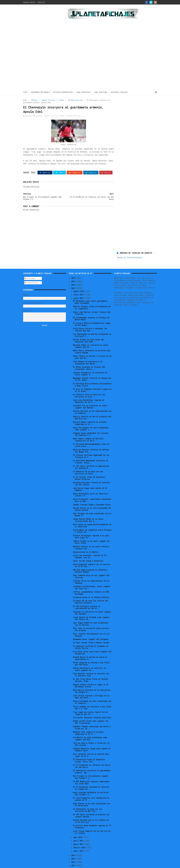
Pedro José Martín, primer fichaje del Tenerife (92, 305)
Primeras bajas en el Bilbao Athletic (91, 589)
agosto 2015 (79, 283)
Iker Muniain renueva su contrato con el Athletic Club (91, 666)
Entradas (30, 270)
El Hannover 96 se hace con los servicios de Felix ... (88, 464)
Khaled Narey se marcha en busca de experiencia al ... (90, 650)
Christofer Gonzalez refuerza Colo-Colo (92, 709)
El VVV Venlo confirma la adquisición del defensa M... (91, 459)
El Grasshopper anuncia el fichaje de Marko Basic (91, 310)
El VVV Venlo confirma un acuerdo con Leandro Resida (91, 807)
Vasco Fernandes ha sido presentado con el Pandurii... (92, 694)
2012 (74, 854)
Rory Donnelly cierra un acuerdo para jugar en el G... (91, 747)
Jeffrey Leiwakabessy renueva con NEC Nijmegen (91, 585)
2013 (74, 850)
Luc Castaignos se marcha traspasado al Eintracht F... (92, 327)
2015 (74, 280)
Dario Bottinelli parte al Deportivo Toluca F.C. (90, 486)
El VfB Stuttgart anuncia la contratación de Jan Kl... (86, 599)
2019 (74, 270)
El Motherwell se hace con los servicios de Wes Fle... (87, 802)
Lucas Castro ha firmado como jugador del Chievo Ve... (91, 610)
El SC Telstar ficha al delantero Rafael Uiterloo (89, 470)
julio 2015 (79, 286)
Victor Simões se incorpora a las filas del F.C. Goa (92, 699)
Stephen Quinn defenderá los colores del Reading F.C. (91, 426)
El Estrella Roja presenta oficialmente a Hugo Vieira (92, 376)
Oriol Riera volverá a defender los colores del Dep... (90, 321)
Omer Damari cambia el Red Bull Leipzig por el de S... (88, 431)
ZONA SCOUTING (101, 92)
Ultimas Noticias (75, 100)
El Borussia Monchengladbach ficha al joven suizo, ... (91, 437)
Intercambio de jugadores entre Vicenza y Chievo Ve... (92, 523)
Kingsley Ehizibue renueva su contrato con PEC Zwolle (91, 475)
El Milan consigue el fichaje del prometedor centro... (89, 360)
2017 (74, 273)
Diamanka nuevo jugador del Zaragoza (91, 631)
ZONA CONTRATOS (84, 92)
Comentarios (31, 274)
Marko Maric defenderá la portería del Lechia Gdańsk (91, 343)
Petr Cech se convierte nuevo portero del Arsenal (91, 621)
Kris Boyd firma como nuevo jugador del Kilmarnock (92, 644)
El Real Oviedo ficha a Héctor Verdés (91, 634)
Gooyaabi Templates (67, 865)
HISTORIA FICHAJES (119, 92)
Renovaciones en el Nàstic (85, 544)
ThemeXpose (38, 865)
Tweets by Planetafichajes (129, 105)
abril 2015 (79, 833)
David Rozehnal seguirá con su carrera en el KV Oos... (91, 557)
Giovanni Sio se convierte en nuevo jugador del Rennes (90, 398)
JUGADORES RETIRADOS (40, 92)
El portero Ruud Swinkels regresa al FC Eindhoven (92, 818)
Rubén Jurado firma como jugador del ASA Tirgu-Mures (91, 714)
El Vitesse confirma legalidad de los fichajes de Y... (91, 448)
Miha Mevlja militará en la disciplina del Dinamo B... (92, 683)
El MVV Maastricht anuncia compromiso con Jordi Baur (91, 774)
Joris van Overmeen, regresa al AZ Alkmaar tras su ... (90, 548)
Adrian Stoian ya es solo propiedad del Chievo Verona (92, 501)
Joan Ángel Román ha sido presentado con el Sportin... (91, 615)
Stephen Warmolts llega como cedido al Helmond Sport (92, 741)
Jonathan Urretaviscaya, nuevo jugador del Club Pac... (92, 579)
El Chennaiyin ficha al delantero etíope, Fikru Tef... (89, 752)
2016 (74, 277)
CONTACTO (41, 2)
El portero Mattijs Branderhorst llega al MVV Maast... (92, 316)
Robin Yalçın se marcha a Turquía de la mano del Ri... (92, 349)
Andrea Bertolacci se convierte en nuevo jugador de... (89, 661)
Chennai (34, 100)
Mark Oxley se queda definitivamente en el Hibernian (92, 517)
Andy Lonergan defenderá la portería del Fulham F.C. (91, 785)
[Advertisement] (41, 48)
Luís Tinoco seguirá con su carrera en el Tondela (92, 824)
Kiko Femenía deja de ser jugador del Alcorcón (91, 568)
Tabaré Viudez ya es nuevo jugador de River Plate (91, 534)
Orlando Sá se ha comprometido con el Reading (91, 574)
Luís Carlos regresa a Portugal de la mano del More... (91, 688)
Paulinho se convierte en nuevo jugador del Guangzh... (92, 604)
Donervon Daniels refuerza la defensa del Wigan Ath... (91, 442)
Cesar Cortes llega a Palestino (88, 553)
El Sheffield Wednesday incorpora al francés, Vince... (90, 453)
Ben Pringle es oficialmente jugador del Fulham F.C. (91, 769)
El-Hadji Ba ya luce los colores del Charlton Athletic (91, 594)
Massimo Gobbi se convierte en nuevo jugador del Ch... (91, 338)
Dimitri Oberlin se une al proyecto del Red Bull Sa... (92, 409)
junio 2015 (79, 290)
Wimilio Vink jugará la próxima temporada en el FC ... (88, 725)
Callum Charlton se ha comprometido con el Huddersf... (92, 404)
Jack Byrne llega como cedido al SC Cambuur (90, 481)
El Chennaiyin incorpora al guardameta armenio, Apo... (92, 763)
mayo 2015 (78, 829)
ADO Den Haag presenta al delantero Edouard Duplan (90, 563)
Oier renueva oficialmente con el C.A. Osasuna (92, 626)
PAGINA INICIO (29, 2)
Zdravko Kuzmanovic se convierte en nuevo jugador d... (90, 365)
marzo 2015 (79, 836)
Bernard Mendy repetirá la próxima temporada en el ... (90, 415)
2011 (74, 857)
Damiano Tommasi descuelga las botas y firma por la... (92, 719)
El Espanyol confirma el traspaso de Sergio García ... (91, 639)
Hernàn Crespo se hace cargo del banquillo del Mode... (88, 332)
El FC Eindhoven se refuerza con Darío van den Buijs (92, 758)
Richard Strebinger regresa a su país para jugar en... (91, 528)
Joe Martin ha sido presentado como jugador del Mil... (90, 730)
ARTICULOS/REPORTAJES (63, 92)
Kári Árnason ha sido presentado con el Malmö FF (92, 506)
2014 (74, 847)
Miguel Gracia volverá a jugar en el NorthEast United (91, 677)
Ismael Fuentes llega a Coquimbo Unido (92, 496)
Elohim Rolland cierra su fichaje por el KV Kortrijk (91, 813)
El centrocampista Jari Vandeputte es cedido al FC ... (91, 791)
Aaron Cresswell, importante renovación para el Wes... (92, 492)
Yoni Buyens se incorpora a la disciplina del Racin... (88, 354)
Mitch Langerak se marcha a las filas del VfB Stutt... (91, 655)
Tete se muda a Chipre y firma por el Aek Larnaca (91, 736)
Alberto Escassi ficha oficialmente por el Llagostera (92, 299)
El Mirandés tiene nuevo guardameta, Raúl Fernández (91, 294)
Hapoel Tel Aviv (48, 100)
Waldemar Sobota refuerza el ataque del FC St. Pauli (92, 371)
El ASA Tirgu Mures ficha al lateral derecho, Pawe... (91, 672)
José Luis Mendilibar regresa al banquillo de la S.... (89, 393)
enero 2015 (79, 843)
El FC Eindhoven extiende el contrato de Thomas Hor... (91, 780)
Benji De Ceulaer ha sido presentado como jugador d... (91, 420)
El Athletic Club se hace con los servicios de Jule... (89, 387)
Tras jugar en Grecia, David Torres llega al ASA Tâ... (90, 705)
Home (25, 92)
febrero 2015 (80, 839)
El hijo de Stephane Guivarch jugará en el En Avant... (92, 382)
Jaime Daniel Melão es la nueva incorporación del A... (88, 512)
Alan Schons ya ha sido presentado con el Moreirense (91, 796)
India (62, 100)
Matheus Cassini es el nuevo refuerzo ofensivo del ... (91, 539)
